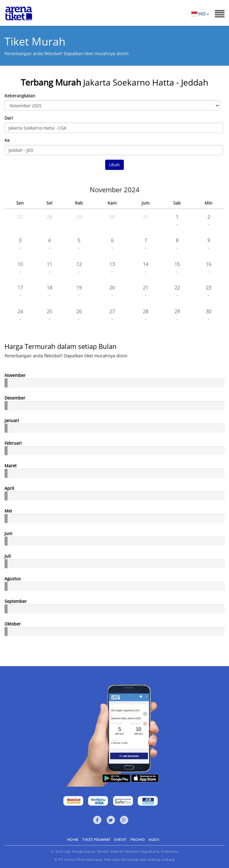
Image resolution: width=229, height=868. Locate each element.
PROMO (138, 840)
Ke (7, 140)
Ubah (114, 165)
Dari (9, 118)
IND (203, 14)
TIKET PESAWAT (96, 840)
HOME (73, 840)
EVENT (120, 840)
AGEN (154, 840)
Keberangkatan (20, 96)
